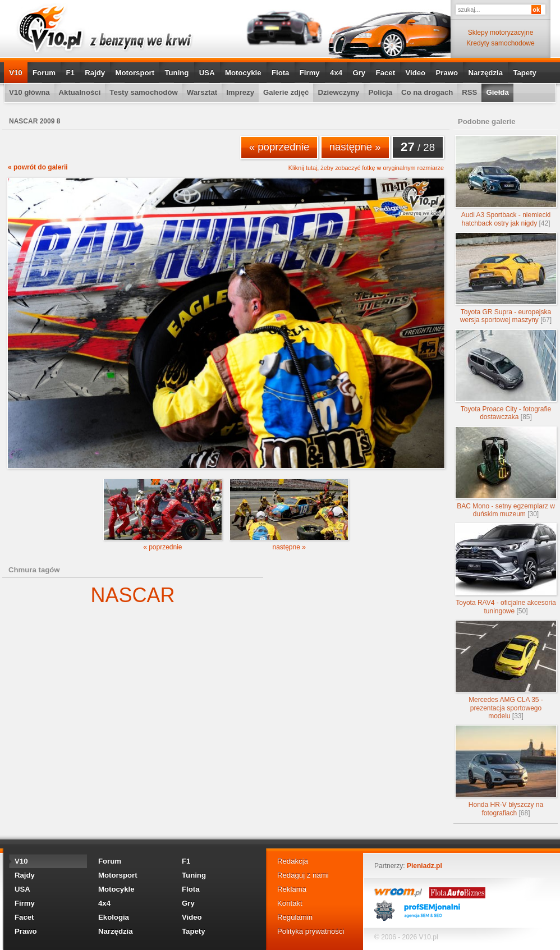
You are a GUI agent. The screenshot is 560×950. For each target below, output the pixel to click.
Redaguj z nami (303, 875)
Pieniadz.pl (424, 866)
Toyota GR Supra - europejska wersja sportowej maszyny (506, 278)
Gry (359, 73)
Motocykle (243, 73)
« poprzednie (279, 147)
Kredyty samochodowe (500, 43)
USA (207, 73)
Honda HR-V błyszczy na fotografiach (506, 771)
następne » (355, 147)
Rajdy (95, 73)
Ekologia (114, 917)
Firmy (310, 73)
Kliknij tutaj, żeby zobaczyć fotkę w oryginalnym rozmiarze (366, 168)
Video (415, 73)
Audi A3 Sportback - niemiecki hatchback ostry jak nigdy (506, 181)
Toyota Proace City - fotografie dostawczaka (506, 375)
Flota (281, 73)
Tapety (525, 73)
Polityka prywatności (311, 931)
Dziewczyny (338, 92)
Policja (380, 92)
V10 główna (29, 92)
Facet (385, 73)
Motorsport (135, 73)
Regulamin (295, 917)
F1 (70, 73)
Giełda (497, 92)
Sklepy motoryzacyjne (501, 33)
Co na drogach (427, 92)
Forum (44, 73)
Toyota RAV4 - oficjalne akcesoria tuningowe (506, 569)
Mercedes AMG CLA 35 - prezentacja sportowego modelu (506, 670)
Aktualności (80, 92)
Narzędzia (485, 73)
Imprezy (240, 92)
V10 (15, 73)
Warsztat (202, 92)
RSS (469, 92)
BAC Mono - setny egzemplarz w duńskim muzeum (506, 472)
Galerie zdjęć (286, 92)
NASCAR (132, 595)
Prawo (447, 73)
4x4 (336, 73)
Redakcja (293, 861)
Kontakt (290, 903)
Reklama (292, 889)
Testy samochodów (143, 92)
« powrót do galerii (38, 167)
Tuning (176, 73)
